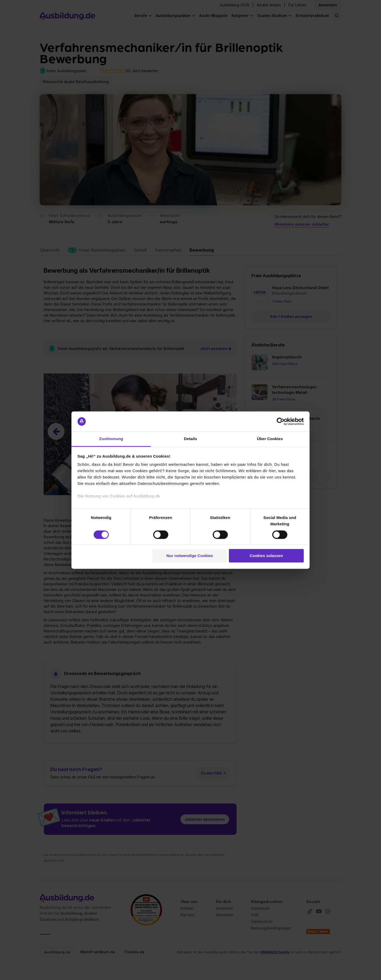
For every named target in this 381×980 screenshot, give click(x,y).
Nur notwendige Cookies (190, 556)
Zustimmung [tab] (111, 439)
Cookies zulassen (266, 556)
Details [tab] (190, 439)
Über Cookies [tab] (270, 439)
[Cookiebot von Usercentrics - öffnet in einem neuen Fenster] (281, 421)
